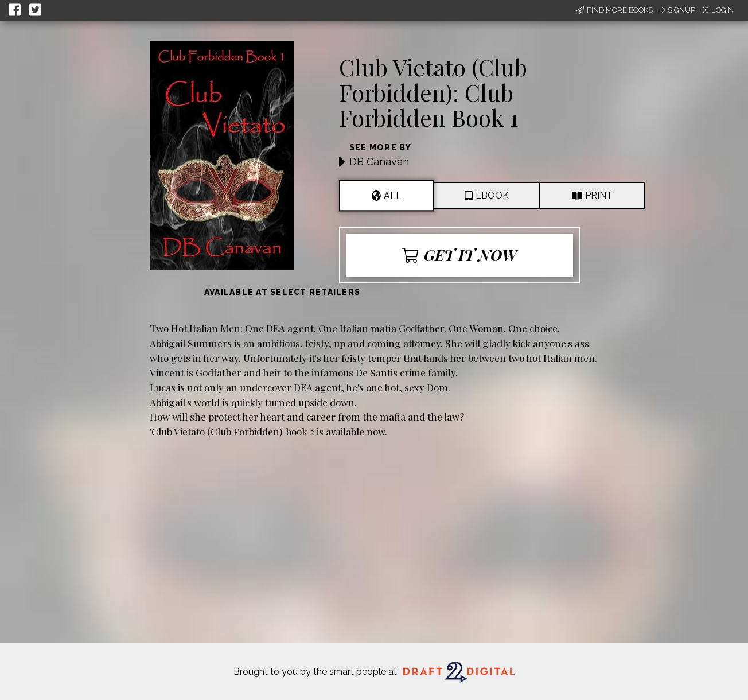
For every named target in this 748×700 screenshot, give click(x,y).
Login (717, 10)
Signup (677, 10)
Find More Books (615, 10)
